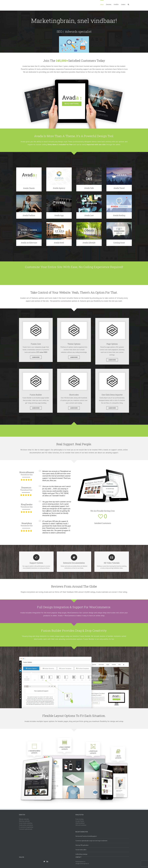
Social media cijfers (81, 850)
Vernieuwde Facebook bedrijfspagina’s (86, 836)
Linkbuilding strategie (81, 854)
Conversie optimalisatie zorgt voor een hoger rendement (91, 841)
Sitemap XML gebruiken (82, 845)
